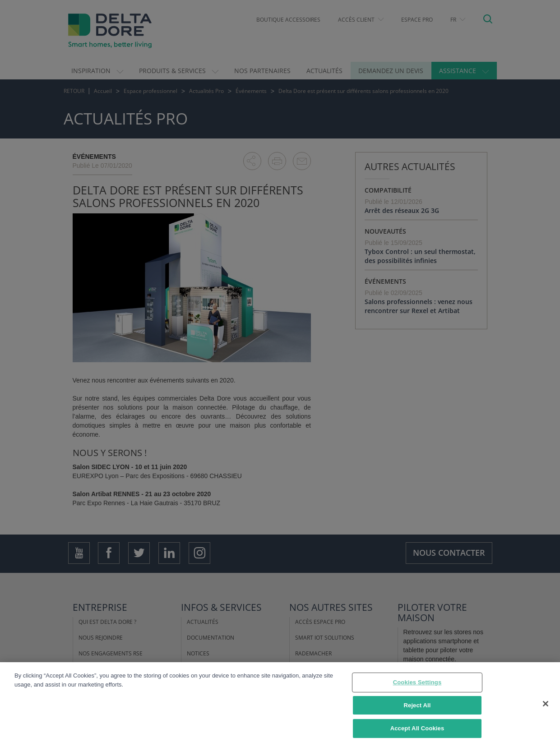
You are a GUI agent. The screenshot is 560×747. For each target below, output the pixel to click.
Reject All (417, 706)
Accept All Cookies (417, 729)
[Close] (546, 704)
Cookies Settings (417, 683)
